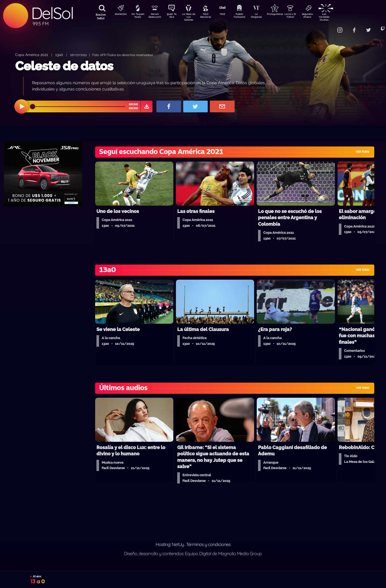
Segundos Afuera (320, 16)
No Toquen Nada (137, 16)
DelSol (52, 13)
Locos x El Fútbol (301, 16)
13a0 (228, 15)
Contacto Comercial (328, 27)
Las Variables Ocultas (338, 17)
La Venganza (265, 16)
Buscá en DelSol (101, 16)
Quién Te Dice (174, 16)
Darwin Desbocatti (155, 16)
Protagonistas (283, 15)
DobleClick (119, 15)
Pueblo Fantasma (247, 16)
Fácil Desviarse (210, 16)
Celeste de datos (64, 66)
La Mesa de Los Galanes (192, 17)
